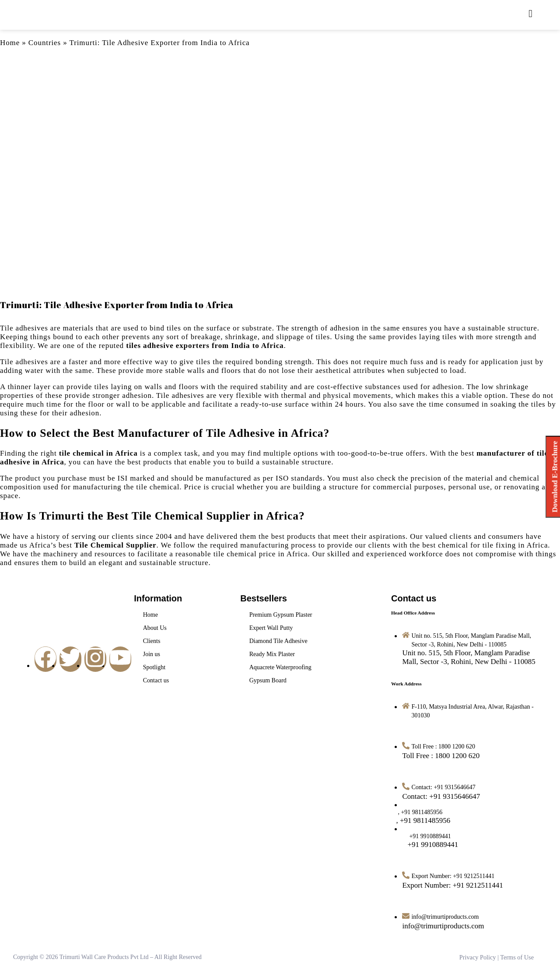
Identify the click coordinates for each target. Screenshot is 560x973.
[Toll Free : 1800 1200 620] (441, 756)
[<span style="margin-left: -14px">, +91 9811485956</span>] (426, 820)
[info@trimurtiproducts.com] (443, 926)
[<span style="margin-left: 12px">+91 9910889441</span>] (430, 845)
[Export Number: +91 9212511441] (452, 885)
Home (10, 43)
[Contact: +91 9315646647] (441, 796)
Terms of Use (517, 957)
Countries (45, 43)
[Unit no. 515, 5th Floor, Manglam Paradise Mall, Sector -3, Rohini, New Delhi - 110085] (469, 657)
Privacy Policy (479, 957)
